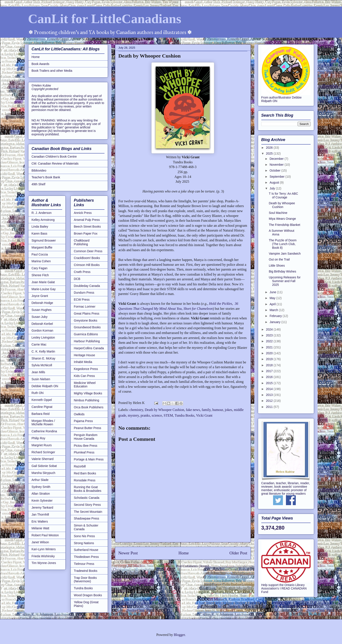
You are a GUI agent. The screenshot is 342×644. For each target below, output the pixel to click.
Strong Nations (84, 543)
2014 (270, 389)
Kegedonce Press (86, 369)
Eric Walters (40, 521)
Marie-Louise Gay (44, 289)
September (277, 177)
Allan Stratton (41, 494)
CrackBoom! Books (87, 258)
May (273, 298)
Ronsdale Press (85, 480)
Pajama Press (83, 421)
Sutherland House (86, 550)
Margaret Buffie (42, 247)
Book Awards (40, 64)
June (273, 292)
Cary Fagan (40, 268)
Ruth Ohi (38, 393)
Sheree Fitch (40, 275)
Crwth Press (82, 272)
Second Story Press (87, 505)
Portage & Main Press (89, 459)
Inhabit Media (83, 362)
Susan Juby (40, 317)
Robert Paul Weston (45, 535)
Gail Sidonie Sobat (44, 466)
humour (218, 410)
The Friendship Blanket (284, 225)
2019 (270, 359)
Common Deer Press (88, 251)
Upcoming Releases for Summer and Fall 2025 (285, 281)
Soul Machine (278, 213)
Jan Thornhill (40, 515)
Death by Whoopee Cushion (165, 410)
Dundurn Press (84, 293)
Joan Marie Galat (43, 282)
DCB (77, 279)
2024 (270, 329)
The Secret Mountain (88, 512)
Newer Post (128, 553)
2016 (270, 377)
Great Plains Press (87, 313)
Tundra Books (185, 415)
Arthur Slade (40, 480)
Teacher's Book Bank (46, 177)
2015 (270, 383)
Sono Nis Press (84, 536)
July (273, 188)
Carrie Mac (39, 344)
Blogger (179, 635)
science (157, 415)
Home (184, 553)
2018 (270, 365)
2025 (270, 153)
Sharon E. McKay (44, 358)
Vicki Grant (204, 415)
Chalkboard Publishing (82, 242)
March (274, 310)
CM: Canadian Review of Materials (55, 164)
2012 (270, 401)
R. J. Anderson (42, 213)
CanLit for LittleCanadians (105, 19)
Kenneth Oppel (42, 400)
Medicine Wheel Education (85, 385)
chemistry (136, 410)
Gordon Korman (43, 331)
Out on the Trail (279, 259)
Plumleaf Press (84, 452)
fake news (193, 410)
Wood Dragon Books (88, 595)
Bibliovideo (39, 170)
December (277, 159)
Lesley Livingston (43, 337)
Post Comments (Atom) (192, 566)
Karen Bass (39, 233)
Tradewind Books (86, 571)
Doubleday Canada (87, 286)
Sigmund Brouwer (44, 240)
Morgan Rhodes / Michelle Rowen (43, 423)
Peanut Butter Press (88, 428)
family (206, 410)
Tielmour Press (84, 564)
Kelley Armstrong (43, 220)
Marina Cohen (41, 261)
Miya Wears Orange (282, 219)
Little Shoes (277, 266)
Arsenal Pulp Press (87, 220)
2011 (270, 407)
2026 (270, 148)
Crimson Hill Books (87, 265)
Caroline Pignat (42, 407)
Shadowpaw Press (87, 518)
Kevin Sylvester (42, 501)
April (273, 304)
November (277, 165)
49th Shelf (38, 184)
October (275, 170)
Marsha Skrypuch (44, 473)
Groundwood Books (87, 327)
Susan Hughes (42, 310)
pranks (145, 415)
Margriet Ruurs (42, 445)
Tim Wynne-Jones (44, 563)
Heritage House (85, 355)
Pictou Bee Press (86, 446)
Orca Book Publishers (89, 407)
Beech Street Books (87, 227)
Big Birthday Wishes (282, 271)
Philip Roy (38, 438)
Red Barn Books (85, 473)
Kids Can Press (84, 376)
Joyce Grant (40, 296)
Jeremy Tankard (42, 508)
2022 (270, 341)
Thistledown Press (86, 557)
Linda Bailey (40, 227)
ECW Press (82, 300)
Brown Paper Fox (86, 233)
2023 (270, 335)
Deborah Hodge (42, 303)
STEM (168, 415)
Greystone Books (86, 320)
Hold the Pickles (221, 304)
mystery (133, 415)
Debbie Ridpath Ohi (45, 386)
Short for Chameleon (198, 309)
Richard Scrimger (43, 452)
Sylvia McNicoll (42, 365)
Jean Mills (38, 372)
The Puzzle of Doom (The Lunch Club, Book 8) (283, 244)
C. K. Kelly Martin (43, 351)
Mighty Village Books (88, 393)
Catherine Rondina (44, 431)
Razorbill (80, 466)
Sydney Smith (41, 487)
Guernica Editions (86, 334)
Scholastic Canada (87, 498)
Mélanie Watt (40, 528)
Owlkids (79, 414)
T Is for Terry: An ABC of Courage (283, 195)
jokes (229, 410)
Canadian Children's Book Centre (54, 157)
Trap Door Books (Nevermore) (85, 580)
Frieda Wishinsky (43, 556)
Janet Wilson (40, 542)
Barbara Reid (41, 414)
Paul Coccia (40, 254)
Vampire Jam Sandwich (285, 254)
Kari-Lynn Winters (44, 549)
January (275, 322)
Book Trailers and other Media (52, 71)
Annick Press (83, 213)
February (276, 316)
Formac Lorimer (85, 307)
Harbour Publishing (87, 341)
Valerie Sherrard (43, 459)
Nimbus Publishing (87, 400)
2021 (270, 347)
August (275, 182)
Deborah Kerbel (42, 324)
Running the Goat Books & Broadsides (88, 489)
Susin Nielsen (41, 379)
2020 (270, 353)
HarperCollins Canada (89, 348)
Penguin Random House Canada (86, 437)
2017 (270, 371)
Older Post (238, 553)
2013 (270, 395)
